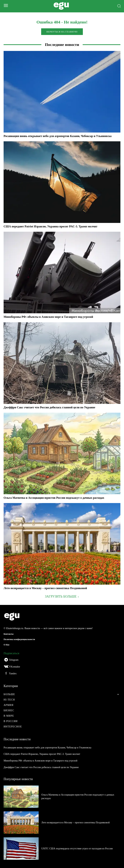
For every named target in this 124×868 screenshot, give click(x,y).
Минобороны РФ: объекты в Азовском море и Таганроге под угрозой (48, 317)
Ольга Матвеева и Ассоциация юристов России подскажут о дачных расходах (54, 498)
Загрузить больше (62, 596)
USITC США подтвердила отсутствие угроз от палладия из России (77, 849)
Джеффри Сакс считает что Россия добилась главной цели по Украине (49, 407)
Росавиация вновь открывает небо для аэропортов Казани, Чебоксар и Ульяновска (58, 136)
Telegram (14, 660)
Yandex (13, 674)
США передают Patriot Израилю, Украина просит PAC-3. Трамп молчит (50, 226)
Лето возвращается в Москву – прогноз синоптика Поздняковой (45, 588)
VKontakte (14, 667)
